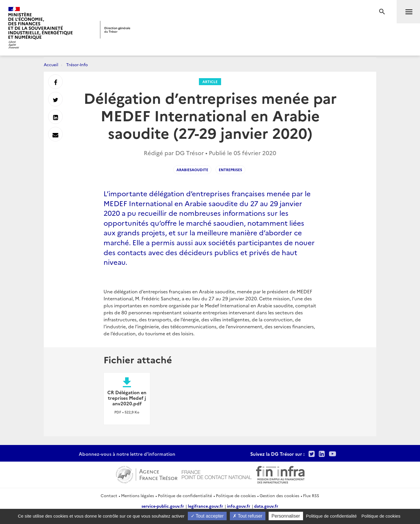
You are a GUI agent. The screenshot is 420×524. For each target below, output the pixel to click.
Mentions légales (138, 495)
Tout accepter (207, 516)
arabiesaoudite (192, 170)
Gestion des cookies (279, 495)
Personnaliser (286, 516)
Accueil (51, 64)
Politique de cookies (236, 495)
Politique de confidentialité (185, 495)
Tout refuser (248, 516)
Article (210, 82)
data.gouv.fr (266, 506)
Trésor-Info (77, 64)
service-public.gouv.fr (163, 506)
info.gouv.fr (239, 506)
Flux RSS (311, 495)
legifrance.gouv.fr (205, 506)
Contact (109, 495)
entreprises (230, 170)
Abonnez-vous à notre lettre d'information (127, 454)
